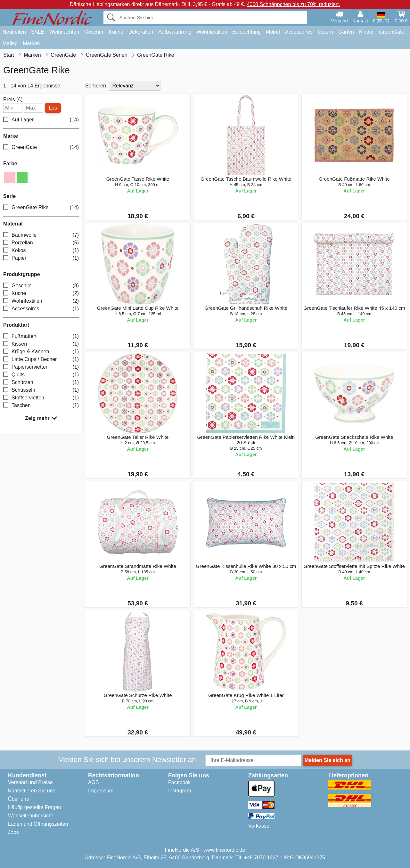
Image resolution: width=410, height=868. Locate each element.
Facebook (179, 782)
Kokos (41, 250)
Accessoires (299, 32)
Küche (116, 32)
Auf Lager (41, 120)
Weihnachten (64, 32)
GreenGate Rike (41, 207)
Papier (41, 258)
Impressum (101, 791)
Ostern (325, 32)
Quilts (41, 375)
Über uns (18, 799)
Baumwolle (41, 235)
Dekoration (141, 32)
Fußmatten (41, 336)
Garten (346, 32)
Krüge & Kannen (41, 352)
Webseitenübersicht (30, 816)
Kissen (41, 344)
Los (53, 108)
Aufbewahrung (175, 32)
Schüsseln (41, 390)
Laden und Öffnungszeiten (38, 824)
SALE (38, 32)
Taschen (41, 405)
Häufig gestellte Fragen (34, 807)
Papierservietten (41, 367)
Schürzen (41, 382)
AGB (94, 782)
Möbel (273, 32)
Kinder (366, 32)
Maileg (10, 43)
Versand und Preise (30, 782)
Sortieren (96, 86)
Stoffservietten (41, 398)
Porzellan (41, 243)
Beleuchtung (246, 32)
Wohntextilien (212, 32)
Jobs (13, 832)
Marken (31, 43)
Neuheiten (14, 32)
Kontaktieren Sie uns (32, 791)
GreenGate (392, 32)
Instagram (180, 791)
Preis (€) (13, 100)
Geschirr (94, 32)
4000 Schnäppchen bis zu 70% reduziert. (293, 4)
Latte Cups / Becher (41, 359)
